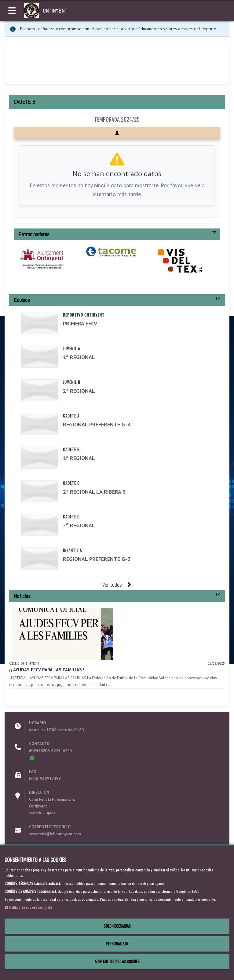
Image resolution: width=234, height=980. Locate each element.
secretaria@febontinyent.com (55, 834)
